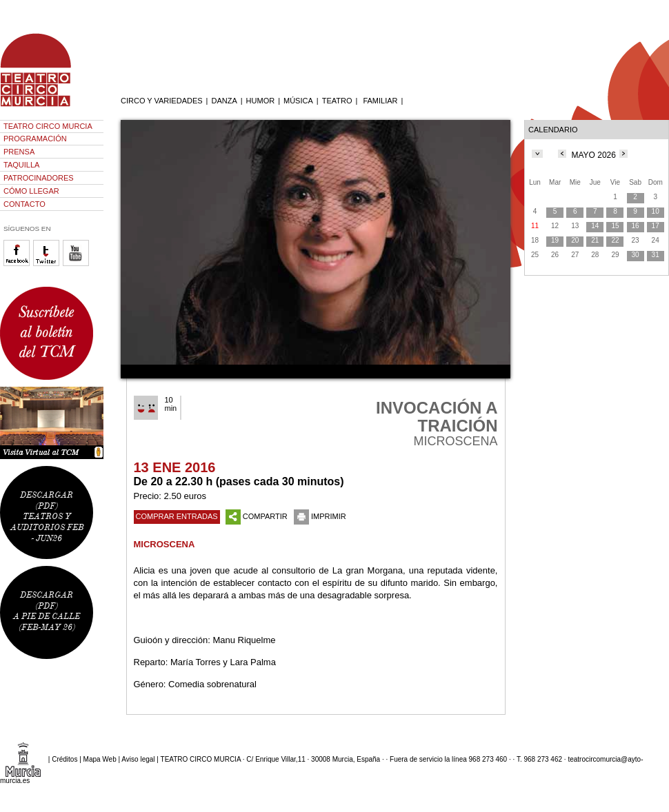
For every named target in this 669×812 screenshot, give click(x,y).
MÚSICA (298, 101)
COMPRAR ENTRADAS (177, 516)
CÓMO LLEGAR (31, 191)
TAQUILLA (21, 165)
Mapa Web (100, 759)
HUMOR (261, 101)
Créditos (64, 759)
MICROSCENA (164, 544)
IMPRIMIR (320, 516)
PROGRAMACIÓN (35, 139)
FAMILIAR (380, 101)
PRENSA (19, 152)
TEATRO (337, 101)
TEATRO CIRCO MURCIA (48, 126)
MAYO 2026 (593, 155)
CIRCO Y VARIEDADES (162, 101)
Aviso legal (138, 759)
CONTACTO (24, 204)
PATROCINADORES (39, 178)
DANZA (224, 101)
